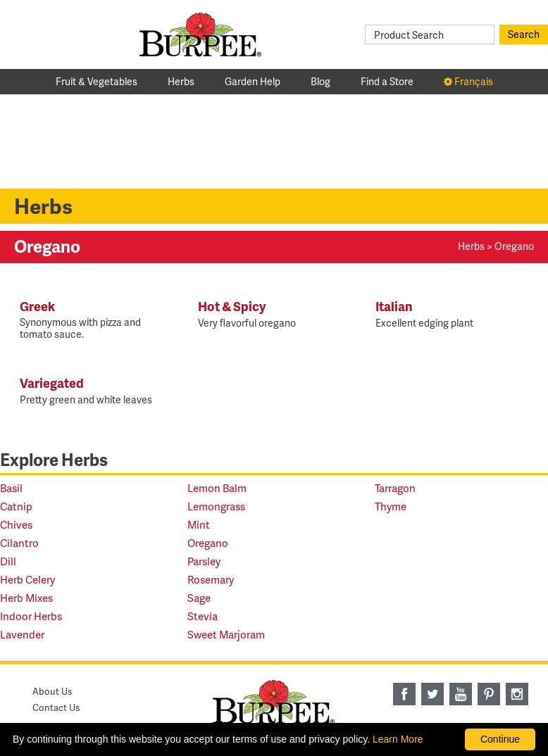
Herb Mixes (26, 598)
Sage (199, 598)
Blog (320, 81)
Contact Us (56, 707)
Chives (16, 525)
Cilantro (19, 543)
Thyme (391, 506)
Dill (8, 561)
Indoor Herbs (31, 616)
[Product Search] (430, 34)
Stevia (203, 616)
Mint (199, 525)
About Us (52, 691)
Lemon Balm (217, 488)
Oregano (208, 543)
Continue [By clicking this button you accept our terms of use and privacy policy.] (500, 739)
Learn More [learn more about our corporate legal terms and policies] (398, 739)
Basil (11, 488)
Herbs (181, 81)
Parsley (204, 561)
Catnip (16, 506)
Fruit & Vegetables (96, 81)
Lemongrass (216, 506)
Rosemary (211, 580)
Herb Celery (27, 580)
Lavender (22, 635)
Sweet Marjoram (226, 635)
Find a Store (387, 81)
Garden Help (253, 81)
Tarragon (395, 488)
